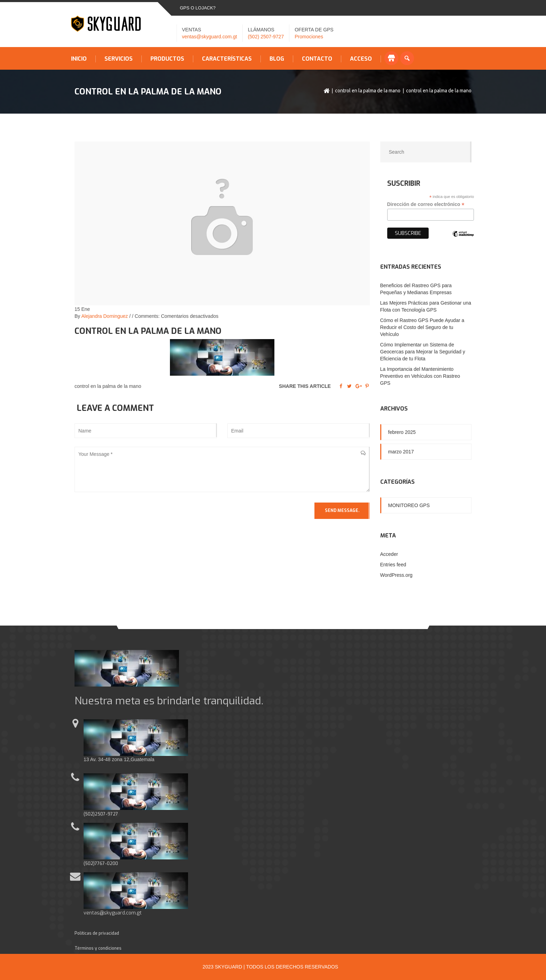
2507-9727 (106, 814)
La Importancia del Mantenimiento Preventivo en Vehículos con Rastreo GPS (420, 376)
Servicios (119, 59)
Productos (167, 59)
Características (227, 59)
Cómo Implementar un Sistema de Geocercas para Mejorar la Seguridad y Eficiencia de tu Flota (423, 352)
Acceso (361, 59)
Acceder (389, 554)
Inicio (79, 59)
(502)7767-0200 (101, 864)
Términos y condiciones (98, 948)
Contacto (317, 59)
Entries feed (393, 565)
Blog (277, 59)
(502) (89, 814)
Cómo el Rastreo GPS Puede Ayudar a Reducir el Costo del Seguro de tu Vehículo (422, 327)
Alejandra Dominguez (104, 316)
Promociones (309, 37)
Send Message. (342, 511)
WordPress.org (396, 575)
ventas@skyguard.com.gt (210, 37)
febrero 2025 (402, 432)
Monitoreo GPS (409, 505)
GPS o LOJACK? (198, 8)
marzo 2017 (401, 452)
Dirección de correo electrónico (426, 204)
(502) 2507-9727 (266, 37)
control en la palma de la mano (368, 91)
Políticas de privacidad (97, 933)
